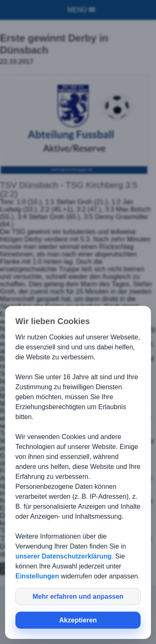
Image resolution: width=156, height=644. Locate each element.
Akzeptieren (78, 620)
